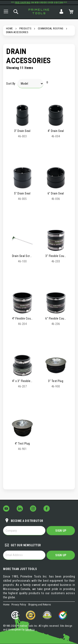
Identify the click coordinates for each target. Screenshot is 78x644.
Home (9, 29)
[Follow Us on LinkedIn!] (20, 509)
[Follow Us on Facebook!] (47, 509)
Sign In (61, 11)
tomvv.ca (30, 630)
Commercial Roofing (51, 29)
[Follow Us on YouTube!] (6, 509)
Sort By (11, 84)
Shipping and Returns (40, 605)
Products (25, 29)
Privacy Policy (19, 605)
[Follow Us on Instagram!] (33, 509)
